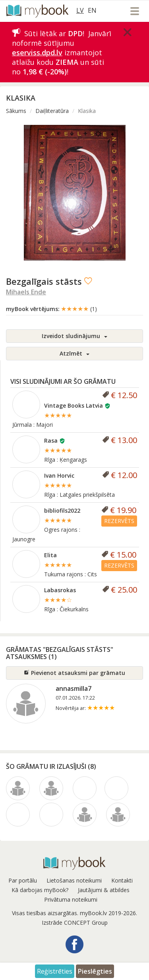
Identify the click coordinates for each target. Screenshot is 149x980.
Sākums (16, 111)
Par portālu (23, 880)
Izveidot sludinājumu (74, 336)
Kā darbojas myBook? (40, 890)
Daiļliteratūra (52, 111)
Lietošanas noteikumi (74, 880)
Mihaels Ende (26, 292)
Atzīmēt (74, 353)
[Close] (128, 32)
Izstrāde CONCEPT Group (75, 923)
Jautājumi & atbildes (104, 890)
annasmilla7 (74, 688)
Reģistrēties (55, 971)
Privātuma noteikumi (71, 899)
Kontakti (122, 880)
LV (80, 10)
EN (92, 10)
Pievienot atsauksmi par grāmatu (74, 673)
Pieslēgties (95, 971)
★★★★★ (79, 309)
